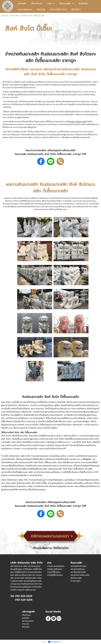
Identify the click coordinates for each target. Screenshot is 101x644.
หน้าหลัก (5, 16)
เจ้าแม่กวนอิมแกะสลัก (78, 122)
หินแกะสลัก (15, 16)
